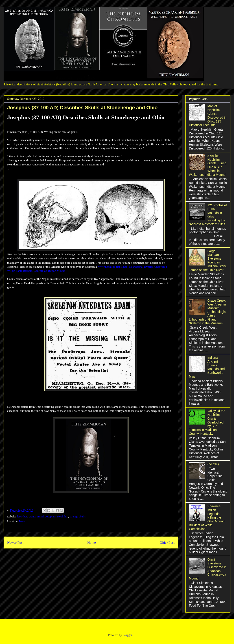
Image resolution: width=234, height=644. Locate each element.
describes (22, 516)
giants (32, 516)
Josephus (50, 516)
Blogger (127, 635)
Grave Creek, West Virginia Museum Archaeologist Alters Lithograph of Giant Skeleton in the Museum (208, 312)
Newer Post (15, 543)
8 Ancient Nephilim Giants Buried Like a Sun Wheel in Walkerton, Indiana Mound (208, 165)
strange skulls (78, 516)
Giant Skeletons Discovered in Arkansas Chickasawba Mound (208, 569)
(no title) (213, 464)
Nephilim (63, 516)
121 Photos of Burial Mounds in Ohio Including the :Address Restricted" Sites (208, 215)
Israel (40, 516)
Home (92, 543)
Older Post (167, 543)
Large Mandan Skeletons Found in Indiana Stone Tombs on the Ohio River (208, 261)
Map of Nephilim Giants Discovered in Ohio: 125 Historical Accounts (208, 116)
